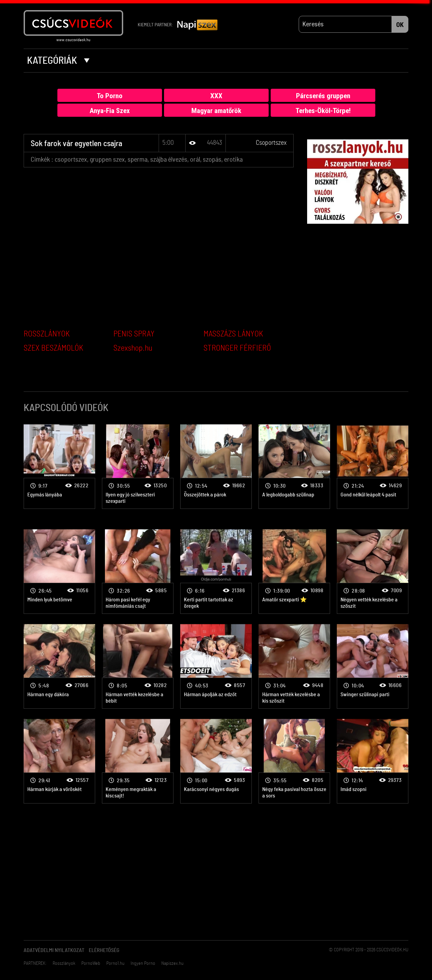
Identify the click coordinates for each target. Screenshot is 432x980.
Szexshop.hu (133, 348)
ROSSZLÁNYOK (47, 334)
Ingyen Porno (143, 963)
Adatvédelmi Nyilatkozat (54, 950)
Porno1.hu (115, 963)
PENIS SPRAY (134, 334)
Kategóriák (58, 61)
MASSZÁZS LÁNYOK (233, 334)
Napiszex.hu (172, 963)
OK (400, 25)
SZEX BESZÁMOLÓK (53, 348)
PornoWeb (91, 963)
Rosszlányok (64, 963)
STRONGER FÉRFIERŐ (237, 348)
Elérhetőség (104, 950)
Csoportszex (271, 143)
